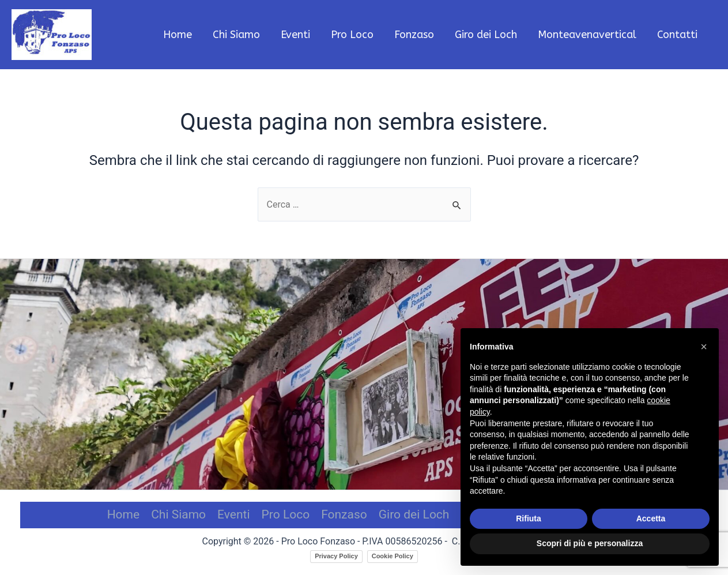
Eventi (233, 514)
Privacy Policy (336, 556)
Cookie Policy (393, 556)
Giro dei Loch (414, 514)
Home (124, 514)
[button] (704, 347)
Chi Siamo (178, 514)
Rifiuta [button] (529, 518)
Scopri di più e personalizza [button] (590, 543)
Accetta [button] (651, 518)
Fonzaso (344, 514)
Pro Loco (286, 514)
